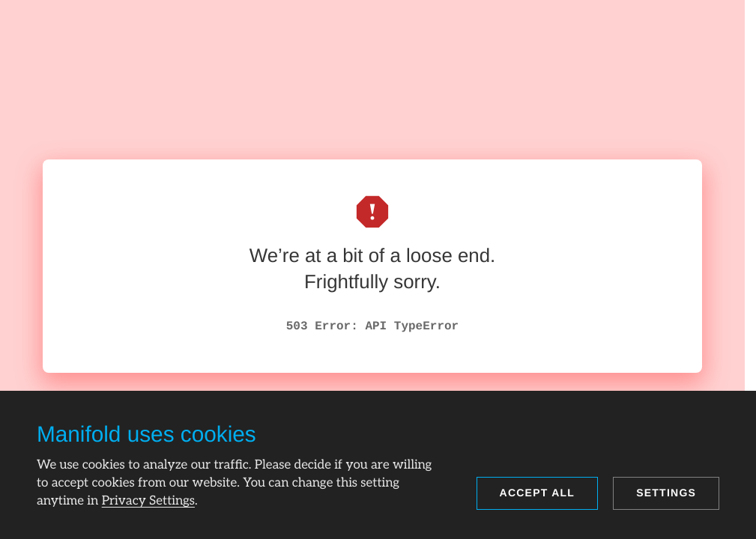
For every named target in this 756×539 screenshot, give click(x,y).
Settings (666, 493)
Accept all (538, 493)
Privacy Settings (148, 501)
